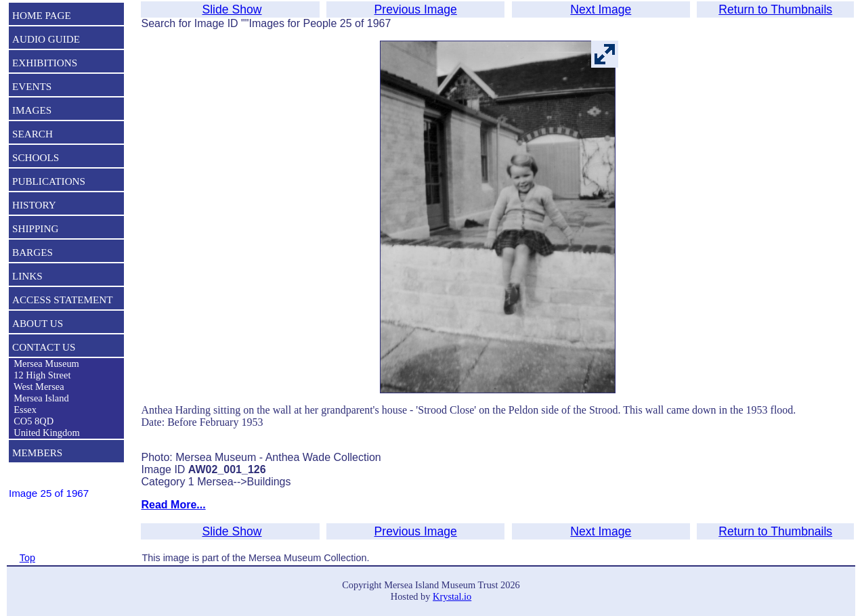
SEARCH (33, 134)
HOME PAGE (42, 15)
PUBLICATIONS (49, 181)
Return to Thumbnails (775, 9)
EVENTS (32, 86)
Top (27, 558)
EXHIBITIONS (45, 63)
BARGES (33, 252)
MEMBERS (37, 453)
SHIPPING (35, 228)
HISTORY (34, 205)
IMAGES (32, 110)
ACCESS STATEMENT (63, 300)
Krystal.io (452, 596)
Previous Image (416, 9)
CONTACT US (44, 347)
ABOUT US (38, 323)
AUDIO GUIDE (46, 39)
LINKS (27, 276)
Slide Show (232, 9)
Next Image (601, 9)
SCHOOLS (36, 157)
